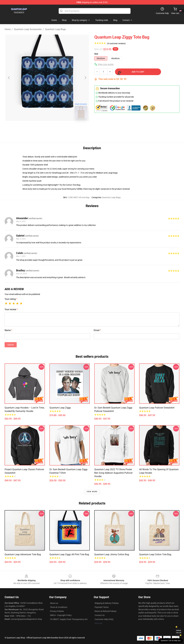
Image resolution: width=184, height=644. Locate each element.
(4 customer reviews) (116, 43)
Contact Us (100, 615)
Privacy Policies (57, 611)
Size (96, 54)
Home (8, 29)
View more (92, 492)
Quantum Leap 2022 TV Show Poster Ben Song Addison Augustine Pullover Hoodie (113, 473)
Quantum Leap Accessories (28, 29)
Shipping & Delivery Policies (107, 603)
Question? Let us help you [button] (171, 641)
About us (54, 603)
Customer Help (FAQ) (104, 619)
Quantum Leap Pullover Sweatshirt (157, 408)
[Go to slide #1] (40, 127)
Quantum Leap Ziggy (60, 408)
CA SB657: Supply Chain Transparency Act (69, 619)
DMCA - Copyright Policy (61, 615)
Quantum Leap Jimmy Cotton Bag (112, 554)
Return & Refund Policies (106, 611)
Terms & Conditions (59, 607)
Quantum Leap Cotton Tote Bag (155, 554)
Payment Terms (102, 607)
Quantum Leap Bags (55, 29)
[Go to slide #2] (55, 127)
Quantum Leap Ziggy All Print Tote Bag (69, 554)
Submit (11, 345)
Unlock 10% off (179, 632)
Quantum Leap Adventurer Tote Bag (23, 554)
